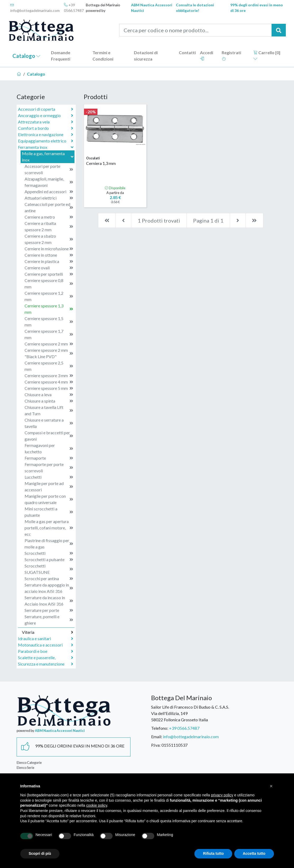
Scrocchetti (49, 553)
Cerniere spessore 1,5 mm (49, 322)
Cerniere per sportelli (49, 274)
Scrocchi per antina (49, 579)
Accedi (207, 55)
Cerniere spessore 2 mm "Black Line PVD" (49, 353)
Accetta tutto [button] (254, 853)
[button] (271, 786)
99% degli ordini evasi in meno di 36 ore (257, 8)
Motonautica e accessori (46, 645)
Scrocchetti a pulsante (49, 560)
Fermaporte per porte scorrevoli (49, 467)
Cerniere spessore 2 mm (49, 344)
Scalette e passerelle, (46, 658)
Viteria (48, 632)
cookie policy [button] (97, 805)
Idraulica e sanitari (46, 639)
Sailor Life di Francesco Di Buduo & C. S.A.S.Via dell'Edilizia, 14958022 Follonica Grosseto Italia (190, 713)
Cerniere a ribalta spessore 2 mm (49, 226)
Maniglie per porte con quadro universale (49, 499)
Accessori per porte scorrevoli (49, 169)
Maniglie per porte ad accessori (49, 486)
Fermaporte (49, 458)
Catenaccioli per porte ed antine (49, 207)
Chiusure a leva (49, 395)
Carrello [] (267, 55)
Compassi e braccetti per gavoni (49, 436)
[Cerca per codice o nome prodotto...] (195, 30)
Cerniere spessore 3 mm (49, 376)
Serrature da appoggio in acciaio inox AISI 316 (49, 588)
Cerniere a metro (49, 217)
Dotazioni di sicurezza (146, 56)
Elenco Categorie (29, 763)
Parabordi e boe (46, 651)
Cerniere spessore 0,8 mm (49, 283)
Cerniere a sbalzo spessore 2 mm (49, 239)
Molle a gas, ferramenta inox (48, 157)
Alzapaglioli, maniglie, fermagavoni (49, 182)
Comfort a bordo (46, 128)
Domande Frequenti (61, 56)
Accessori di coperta (46, 109)
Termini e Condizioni (103, 56)
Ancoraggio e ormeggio (46, 116)
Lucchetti (49, 477)
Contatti (187, 52)
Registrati (231, 55)
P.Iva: (156, 745)
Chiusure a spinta (49, 401)
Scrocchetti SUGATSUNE (49, 569)
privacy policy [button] (222, 795)
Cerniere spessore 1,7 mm (49, 334)
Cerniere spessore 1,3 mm (49, 309)
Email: (157, 737)
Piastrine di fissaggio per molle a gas (49, 544)
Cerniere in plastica (49, 261)
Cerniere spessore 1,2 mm (49, 296)
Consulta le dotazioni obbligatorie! (195, 8)
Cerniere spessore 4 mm (49, 382)
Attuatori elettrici (49, 198)
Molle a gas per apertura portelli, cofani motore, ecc (49, 528)
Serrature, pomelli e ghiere (49, 620)
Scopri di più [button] (40, 853)
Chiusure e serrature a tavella (49, 423)
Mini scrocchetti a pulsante (49, 512)
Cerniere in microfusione (49, 249)
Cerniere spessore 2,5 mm (49, 366)
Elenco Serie (25, 768)
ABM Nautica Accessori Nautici (152, 8)
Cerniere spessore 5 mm (49, 388)
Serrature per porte (49, 610)
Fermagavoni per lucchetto (49, 448)
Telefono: (160, 728)
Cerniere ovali (49, 268)
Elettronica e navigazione (46, 135)
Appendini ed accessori (49, 192)
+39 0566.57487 (74, 8)
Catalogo (26, 56)
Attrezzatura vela (46, 122)
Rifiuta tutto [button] (213, 853)
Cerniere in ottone (49, 255)
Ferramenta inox (46, 147)
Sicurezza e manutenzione (46, 664)
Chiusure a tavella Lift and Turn (49, 410)
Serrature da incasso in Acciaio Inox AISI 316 (49, 601)
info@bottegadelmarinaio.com (35, 8)
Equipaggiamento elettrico (46, 141)
